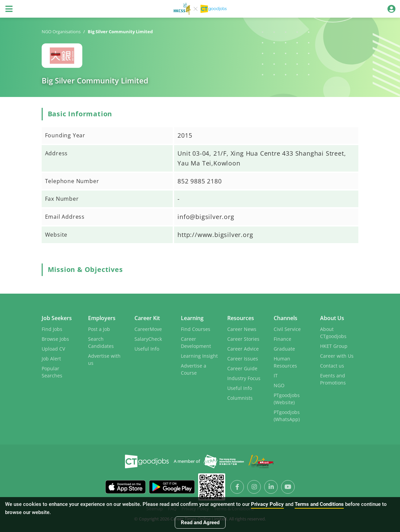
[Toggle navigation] (9, 9)
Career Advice (243, 348)
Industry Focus (244, 378)
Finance (282, 338)
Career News (242, 328)
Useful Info (147, 348)
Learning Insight (199, 355)
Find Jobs (52, 328)
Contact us (332, 365)
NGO (279, 385)
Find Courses (196, 328)
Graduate (284, 348)
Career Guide (242, 368)
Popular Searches (52, 371)
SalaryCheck (148, 338)
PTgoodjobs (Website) (287, 398)
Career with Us (337, 355)
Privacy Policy (267, 504)
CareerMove (148, 328)
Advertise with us (104, 359)
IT (276, 375)
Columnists (240, 397)
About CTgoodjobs (333, 332)
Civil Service (287, 328)
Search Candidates (101, 342)
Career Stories (243, 338)
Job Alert (51, 358)
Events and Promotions (333, 378)
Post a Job (99, 328)
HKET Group (334, 345)
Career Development (196, 342)
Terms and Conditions (319, 504)
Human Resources (285, 361)
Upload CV (53, 348)
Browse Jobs (55, 338)
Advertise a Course (194, 369)
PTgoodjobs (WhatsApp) (287, 415)
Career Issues (243, 358)
